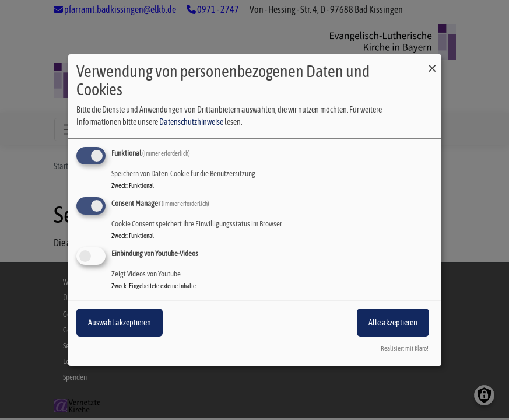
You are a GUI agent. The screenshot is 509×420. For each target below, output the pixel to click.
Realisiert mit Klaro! (405, 348)
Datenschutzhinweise (191, 122)
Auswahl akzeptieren (120, 323)
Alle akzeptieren (393, 323)
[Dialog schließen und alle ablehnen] (433, 62)
